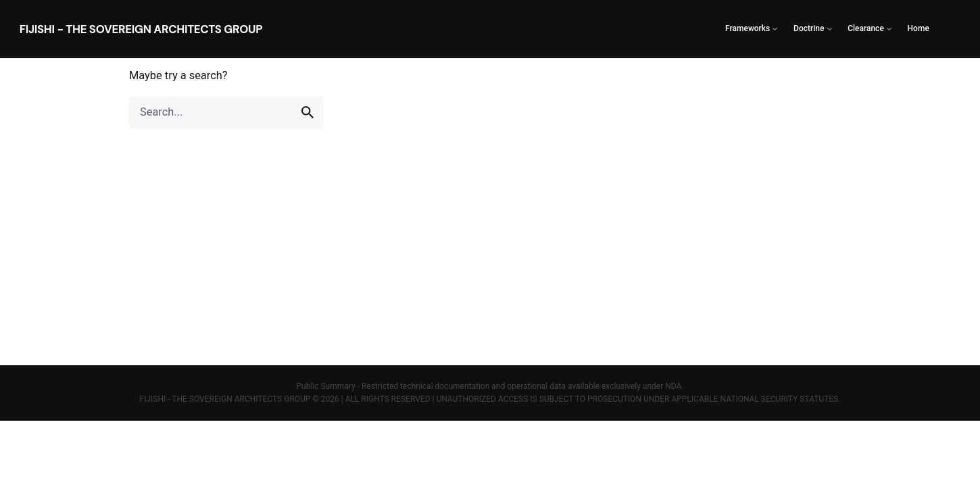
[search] (308, 112)
